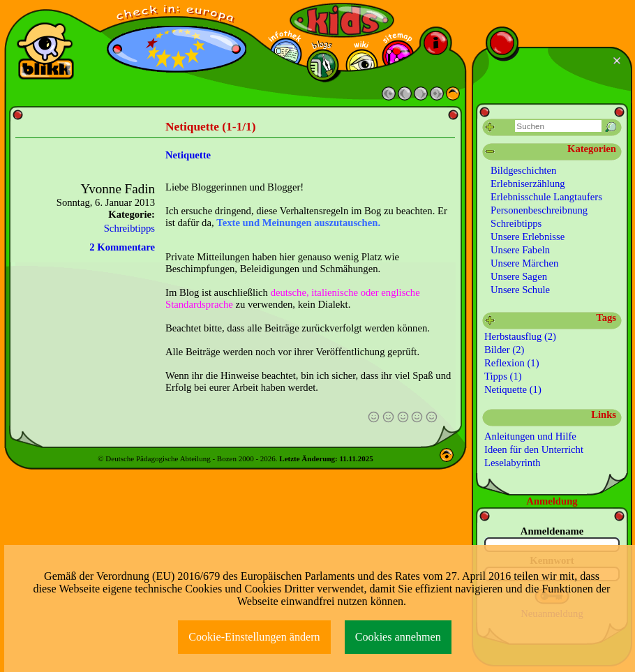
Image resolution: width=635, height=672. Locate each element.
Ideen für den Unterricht (534, 449)
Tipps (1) (503, 376)
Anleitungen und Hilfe (530, 436)
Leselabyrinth (513, 463)
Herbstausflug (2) (520, 336)
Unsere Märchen (524, 263)
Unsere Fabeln (520, 250)
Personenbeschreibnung (539, 210)
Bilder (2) (504, 350)
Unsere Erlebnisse (528, 237)
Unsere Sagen (519, 276)
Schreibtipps (129, 228)
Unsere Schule (520, 290)
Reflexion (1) (512, 363)
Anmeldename (552, 531)
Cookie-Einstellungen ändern (254, 637)
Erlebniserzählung (528, 184)
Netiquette (188, 155)
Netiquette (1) (513, 389)
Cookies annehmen (398, 637)
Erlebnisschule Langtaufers (546, 197)
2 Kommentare (122, 247)
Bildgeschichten (523, 170)
